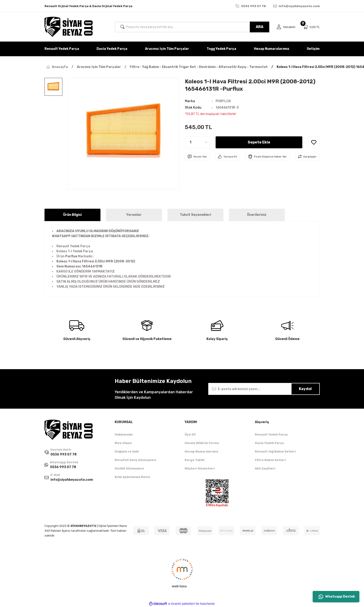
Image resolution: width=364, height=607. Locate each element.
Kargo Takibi (195, 460)
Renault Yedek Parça (271, 434)
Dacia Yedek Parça (269, 443)
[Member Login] (286, 27)
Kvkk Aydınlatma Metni (132, 477)
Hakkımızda (124, 434)
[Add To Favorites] (314, 142)
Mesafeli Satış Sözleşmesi (135, 460)
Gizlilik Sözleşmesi (129, 468)
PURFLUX (223, 101)
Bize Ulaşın (123, 443)
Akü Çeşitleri (265, 468)
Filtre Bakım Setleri (270, 460)
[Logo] (69, 27)
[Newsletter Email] (264, 389)
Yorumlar (134, 215)
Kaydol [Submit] (305, 389)
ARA (260, 27)
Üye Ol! (190, 434)
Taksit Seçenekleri (195, 215)
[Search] (192, 27)
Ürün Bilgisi (72, 215)
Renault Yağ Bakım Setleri (275, 451)
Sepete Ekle (259, 142)
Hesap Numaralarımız (201, 451)
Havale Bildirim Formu (202, 443)
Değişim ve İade (127, 451)
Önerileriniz (257, 215)
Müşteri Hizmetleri (200, 468)
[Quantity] (197, 142)
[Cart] (311, 27)
